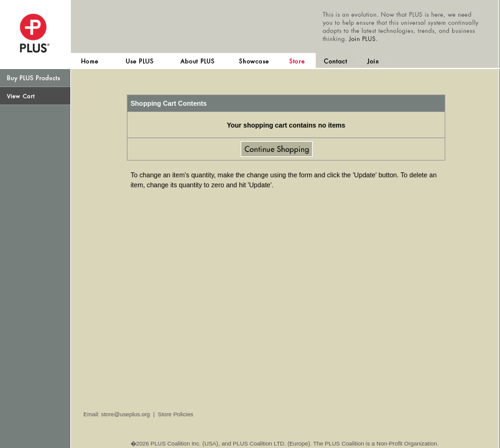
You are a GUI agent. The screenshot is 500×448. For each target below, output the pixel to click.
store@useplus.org (126, 414)
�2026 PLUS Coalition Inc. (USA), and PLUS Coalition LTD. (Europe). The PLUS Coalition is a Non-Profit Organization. (285, 444)
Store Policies (176, 414)
